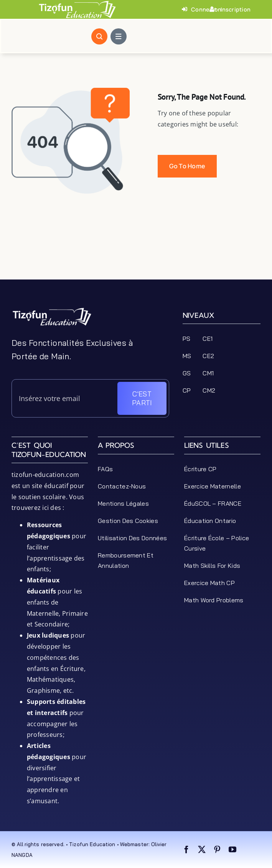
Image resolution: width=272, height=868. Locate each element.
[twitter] (202, 850)
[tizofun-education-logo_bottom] (52, 310)
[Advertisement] (136, 260)
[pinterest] (217, 850)
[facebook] (186, 850)
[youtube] (232, 850)
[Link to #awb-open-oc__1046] (99, 36)
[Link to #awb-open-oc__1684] (119, 36)
